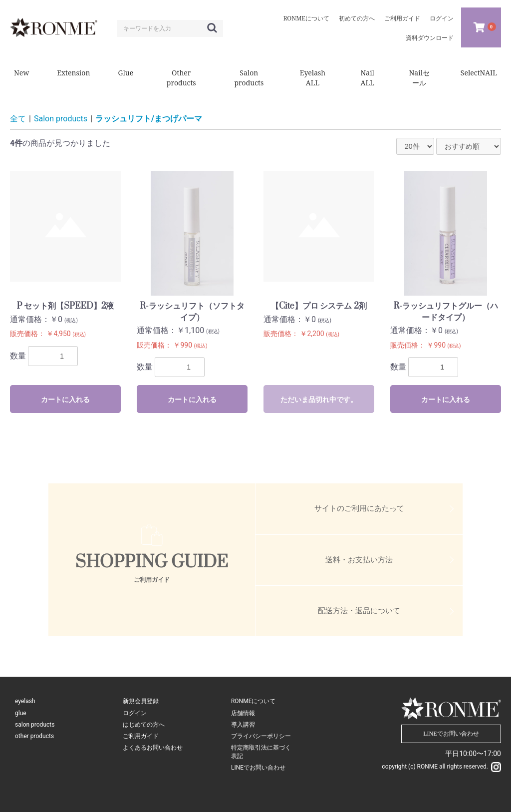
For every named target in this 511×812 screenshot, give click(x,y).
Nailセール (419, 78)
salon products (35, 725)
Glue (126, 73)
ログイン (135, 713)
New (21, 73)
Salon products (249, 78)
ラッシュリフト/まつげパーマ (149, 119)
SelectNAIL (479, 73)
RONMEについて (254, 701)
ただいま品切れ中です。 (319, 400)
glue (21, 713)
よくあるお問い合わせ (153, 748)
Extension (73, 73)
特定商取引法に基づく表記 (261, 752)
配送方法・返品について (359, 611)
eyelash (25, 701)
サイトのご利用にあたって (359, 508)
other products (34, 736)
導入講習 (243, 725)
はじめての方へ (144, 725)
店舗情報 (243, 713)
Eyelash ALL (313, 78)
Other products (181, 78)
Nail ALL (368, 78)
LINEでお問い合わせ (258, 768)
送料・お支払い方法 (359, 560)
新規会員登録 (141, 701)
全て (18, 119)
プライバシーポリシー (261, 736)
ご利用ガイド (141, 736)
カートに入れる (65, 400)
